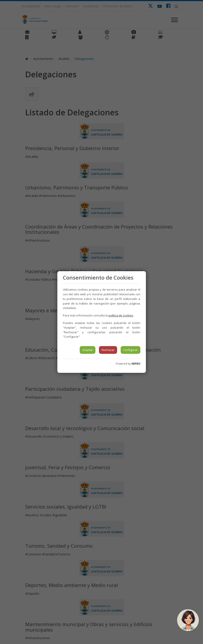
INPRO (136, 364)
